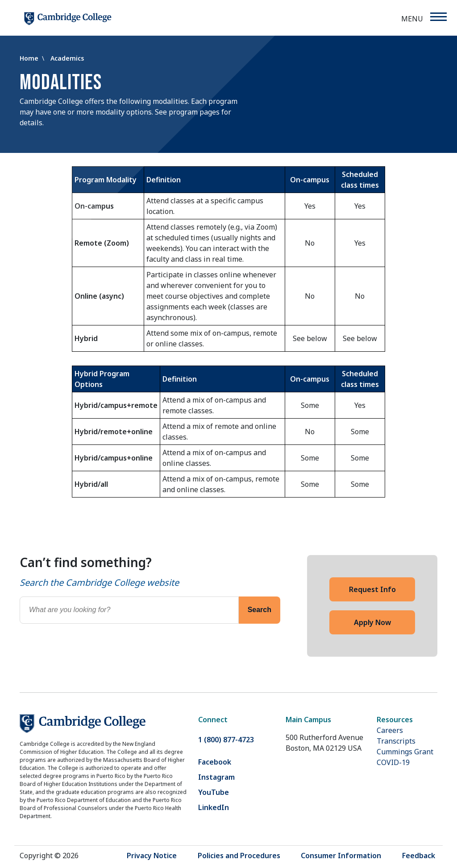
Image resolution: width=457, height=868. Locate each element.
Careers (390, 730)
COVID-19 (393, 762)
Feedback (419, 856)
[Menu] (438, 17)
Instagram (216, 777)
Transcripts (396, 741)
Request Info (372, 589)
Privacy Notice (152, 856)
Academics (67, 58)
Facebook (215, 762)
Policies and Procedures (239, 856)
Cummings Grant (405, 752)
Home (30, 58)
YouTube (214, 792)
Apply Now (372, 622)
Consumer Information (341, 856)
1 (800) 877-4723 (226, 740)
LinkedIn (214, 807)
